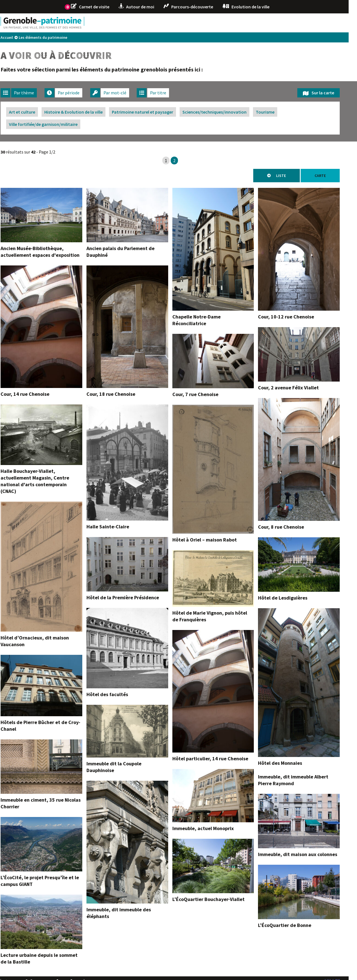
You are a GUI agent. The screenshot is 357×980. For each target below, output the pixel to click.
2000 (304, 23)
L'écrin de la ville (330, 23)
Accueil (15, 37)
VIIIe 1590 (149, 23)
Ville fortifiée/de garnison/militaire (52, 124)
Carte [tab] (329, 176)
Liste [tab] (289, 176)
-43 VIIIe (124, 23)
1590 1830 (176, 23)
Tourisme (273, 112)
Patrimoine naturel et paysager (151, 112)
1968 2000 (282, 23)
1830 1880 (202, 23)
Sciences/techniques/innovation (223, 112)
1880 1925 (229, 23)
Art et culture (30, 112)
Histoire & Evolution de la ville (82, 112)
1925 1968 (255, 23)
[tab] (27, 93)
